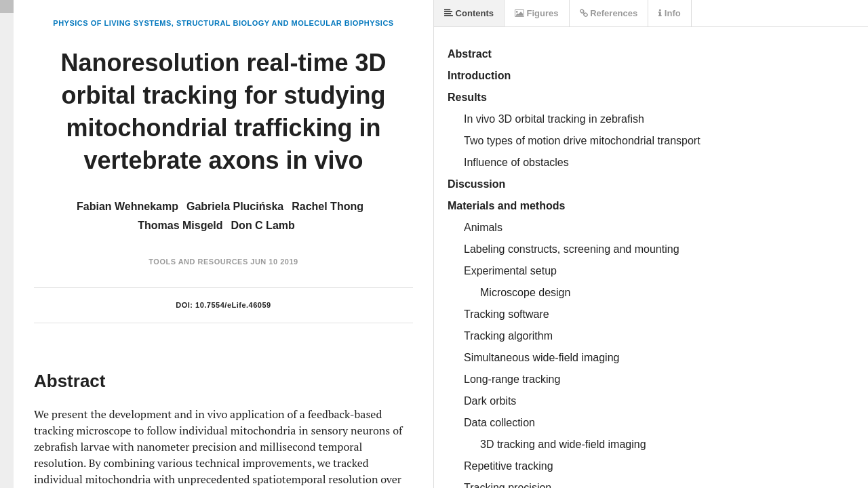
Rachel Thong (328, 206)
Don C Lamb (263, 225)
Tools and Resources (198, 262)
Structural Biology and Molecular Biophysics (285, 23)
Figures (537, 13)
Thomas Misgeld (180, 225)
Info (669, 13)
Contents (469, 13)
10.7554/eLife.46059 (233, 305)
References (609, 13)
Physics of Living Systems (112, 23)
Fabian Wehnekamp (127, 206)
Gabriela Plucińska (235, 206)
